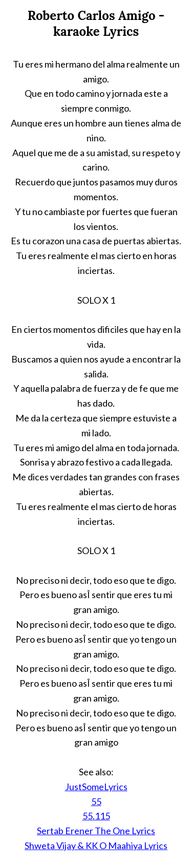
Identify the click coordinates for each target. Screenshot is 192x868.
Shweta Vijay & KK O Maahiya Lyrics (96, 845)
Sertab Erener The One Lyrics (96, 831)
